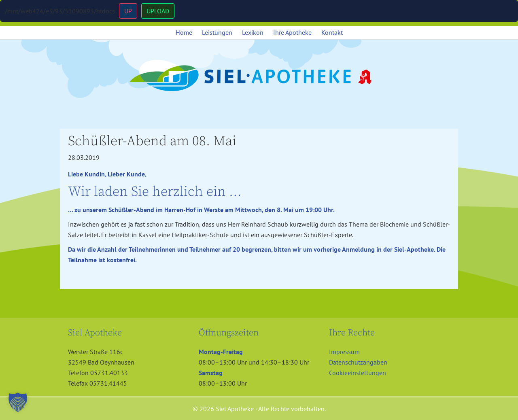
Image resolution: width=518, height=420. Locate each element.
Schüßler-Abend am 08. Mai (152, 141)
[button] (18, 402)
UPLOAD (158, 11)
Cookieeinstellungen (358, 373)
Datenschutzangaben (358, 362)
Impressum (344, 352)
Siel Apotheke (259, 76)
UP (128, 11)
